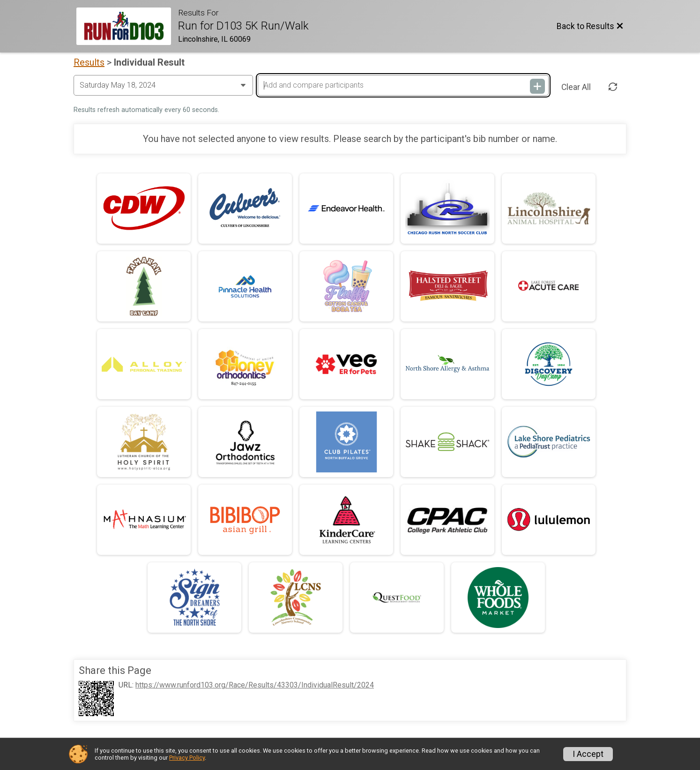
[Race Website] (127, 26)
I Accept (588, 754)
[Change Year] (163, 85)
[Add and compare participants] (403, 85)
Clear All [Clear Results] (576, 87)
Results (89, 62)
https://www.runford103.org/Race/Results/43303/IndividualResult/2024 (255, 685)
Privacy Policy (187, 758)
